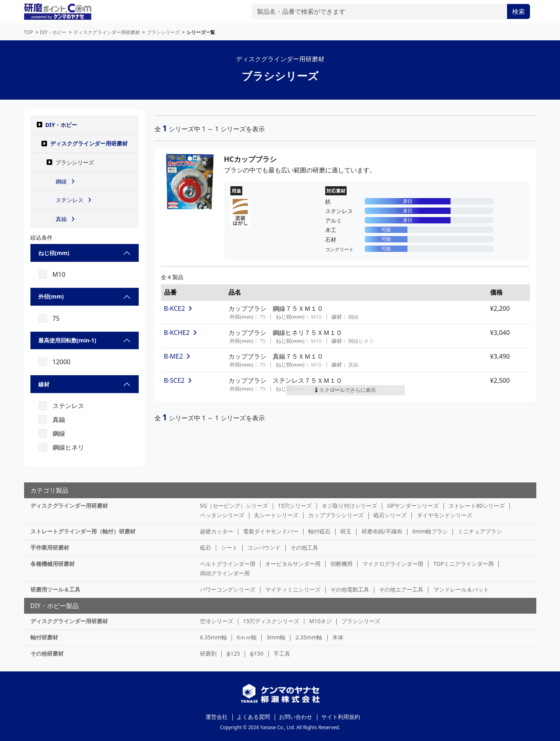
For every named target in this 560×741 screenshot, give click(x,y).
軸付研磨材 (44, 637)
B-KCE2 (178, 308)
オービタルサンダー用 (293, 564)
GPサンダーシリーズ (413, 506)
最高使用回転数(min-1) (67, 340)
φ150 (256, 653)
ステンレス (68, 406)
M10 (59, 274)
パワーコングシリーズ (228, 589)
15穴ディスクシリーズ (271, 621)
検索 (519, 11)
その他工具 (304, 547)
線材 (44, 384)
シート (229, 547)
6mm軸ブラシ (430, 531)
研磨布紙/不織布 (382, 531)
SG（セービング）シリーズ (234, 506)
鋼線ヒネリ (68, 447)
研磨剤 (208, 653)
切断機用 (341, 564)
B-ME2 (177, 356)
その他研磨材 (47, 653)
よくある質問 (253, 717)
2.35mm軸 (309, 637)
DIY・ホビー (61, 125)
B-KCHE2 (180, 333)
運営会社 (217, 717)
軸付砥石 (319, 531)
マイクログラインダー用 (393, 564)
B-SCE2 (178, 380)
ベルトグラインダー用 (228, 564)
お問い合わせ (296, 717)
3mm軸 (276, 637)
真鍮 (59, 420)
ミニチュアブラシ (480, 531)
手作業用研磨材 (50, 547)
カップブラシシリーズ (336, 515)
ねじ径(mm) (54, 253)
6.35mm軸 (213, 637)
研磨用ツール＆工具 (55, 589)
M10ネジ (320, 621)
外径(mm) (51, 296)
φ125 (233, 653)
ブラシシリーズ (361, 621)
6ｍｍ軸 (247, 637)
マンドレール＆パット (461, 589)
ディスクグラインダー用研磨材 (89, 143)
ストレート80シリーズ (477, 506)
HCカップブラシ (250, 159)
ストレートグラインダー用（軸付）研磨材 (83, 531)
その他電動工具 (350, 589)
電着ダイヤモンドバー (271, 531)
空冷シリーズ (217, 621)
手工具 (282, 653)
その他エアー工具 (401, 589)
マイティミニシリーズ (293, 589)
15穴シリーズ (295, 506)
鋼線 (59, 433)
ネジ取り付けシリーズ (349, 506)
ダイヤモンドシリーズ (445, 515)
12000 (62, 362)
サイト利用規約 (341, 717)
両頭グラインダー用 (225, 573)
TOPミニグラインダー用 (464, 564)
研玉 (346, 531)
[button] (40, 125)
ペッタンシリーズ (222, 515)
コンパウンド (264, 547)
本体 (338, 637)
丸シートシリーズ (276, 515)
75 (56, 318)
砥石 (206, 547)
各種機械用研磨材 (53, 564)
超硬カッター (217, 531)
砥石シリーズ (390, 515)
